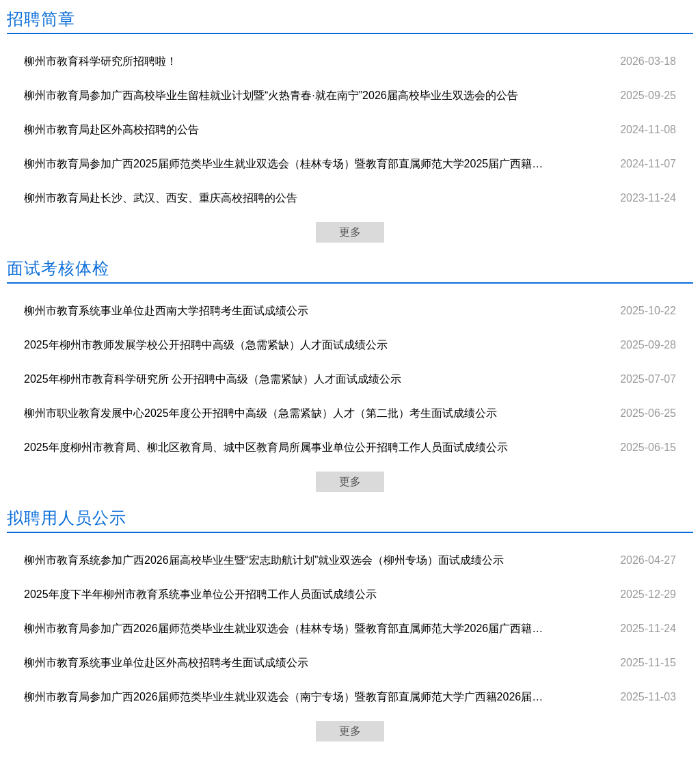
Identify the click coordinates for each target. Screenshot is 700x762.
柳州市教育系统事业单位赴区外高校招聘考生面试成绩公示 (166, 663)
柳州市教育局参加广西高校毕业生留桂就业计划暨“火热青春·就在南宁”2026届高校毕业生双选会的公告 (271, 95)
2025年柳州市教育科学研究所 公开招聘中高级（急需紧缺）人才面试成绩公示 (213, 379)
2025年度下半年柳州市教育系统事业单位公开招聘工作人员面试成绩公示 (200, 594)
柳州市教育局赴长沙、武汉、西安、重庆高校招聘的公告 (161, 198)
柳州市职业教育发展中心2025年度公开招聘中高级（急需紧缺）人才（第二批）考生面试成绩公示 (260, 413)
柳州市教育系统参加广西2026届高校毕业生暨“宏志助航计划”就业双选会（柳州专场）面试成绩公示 (264, 560)
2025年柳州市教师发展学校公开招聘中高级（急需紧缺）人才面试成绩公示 (206, 345)
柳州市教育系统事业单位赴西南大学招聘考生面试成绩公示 (166, 311)
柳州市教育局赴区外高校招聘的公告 (111, 130)
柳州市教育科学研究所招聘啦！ (100, 61)
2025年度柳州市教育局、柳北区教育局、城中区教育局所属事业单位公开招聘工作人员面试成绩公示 (266, 447)
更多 (350, 232)
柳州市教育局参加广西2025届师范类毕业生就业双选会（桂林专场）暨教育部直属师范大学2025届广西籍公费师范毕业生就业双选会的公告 (285, 164)
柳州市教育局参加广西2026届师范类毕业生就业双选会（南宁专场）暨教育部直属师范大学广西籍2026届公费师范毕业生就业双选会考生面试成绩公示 (285, 697)
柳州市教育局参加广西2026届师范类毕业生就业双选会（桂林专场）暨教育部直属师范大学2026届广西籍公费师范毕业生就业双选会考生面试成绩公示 (285, 628)
